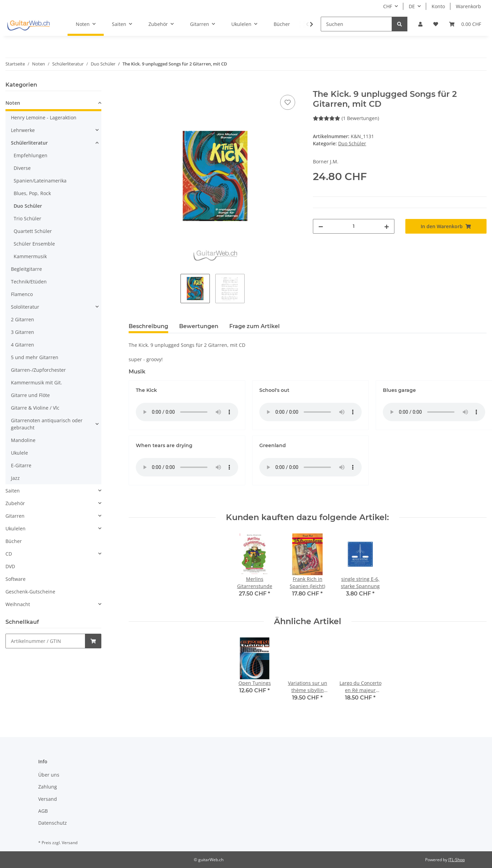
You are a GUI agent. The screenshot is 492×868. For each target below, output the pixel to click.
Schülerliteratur (29, 143)
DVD (10, 566)
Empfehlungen (31, 155)
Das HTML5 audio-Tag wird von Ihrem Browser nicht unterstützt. (187, 412)
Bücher (14, 541)
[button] (420, 24)
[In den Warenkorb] (134, 86)
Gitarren (15, 516)
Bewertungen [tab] (199, 326)
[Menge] (353, 226)
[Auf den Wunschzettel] (288, 102)
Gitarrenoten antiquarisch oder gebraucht (47, 424)
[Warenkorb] (465, 24)
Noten (13, 103)
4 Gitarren (23, 345)
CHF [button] (388, 6)
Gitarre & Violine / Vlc (35, 408)
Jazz (15, 478)
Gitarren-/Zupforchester (38, 370)
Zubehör (15, 503)
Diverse (22, 168)
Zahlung (48, 787)
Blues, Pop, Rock (32, 193)
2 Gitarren (23, 319)
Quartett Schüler (33, 231)
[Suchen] (356, 24)
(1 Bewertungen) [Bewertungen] (346, 118)
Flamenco (22, 294)
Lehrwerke (23, 130)
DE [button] (412, 6)
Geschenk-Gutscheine (30, 592)
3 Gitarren (23, 332)
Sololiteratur (25, 307)
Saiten (13, 491)
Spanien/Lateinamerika (40, 181)
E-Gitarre (21, 465)
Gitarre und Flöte (30, 395)
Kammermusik (30, 256)
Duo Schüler (352, 143)
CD (9, 554)
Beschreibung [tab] (148, 326)
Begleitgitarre (26, 269)
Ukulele (19, 453)
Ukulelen (16, 528)
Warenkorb (468, 6)
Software (16, 579)
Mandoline (23, 440)
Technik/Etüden (29, 282)
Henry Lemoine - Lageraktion (44, 117)
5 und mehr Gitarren (35, 357)
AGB (43, 811)
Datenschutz (53, 823)
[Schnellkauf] (45, 641)
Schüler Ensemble (34, 244)
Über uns (49, 775)
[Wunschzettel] (436, 24)
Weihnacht (18, 604)
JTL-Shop (457, 860)
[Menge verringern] (321, 226)
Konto (438, 6)
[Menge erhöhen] (387, 226)
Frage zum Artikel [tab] (255, 326)
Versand (48, 799)
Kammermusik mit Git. (37, 382)
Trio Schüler (27, 218)
